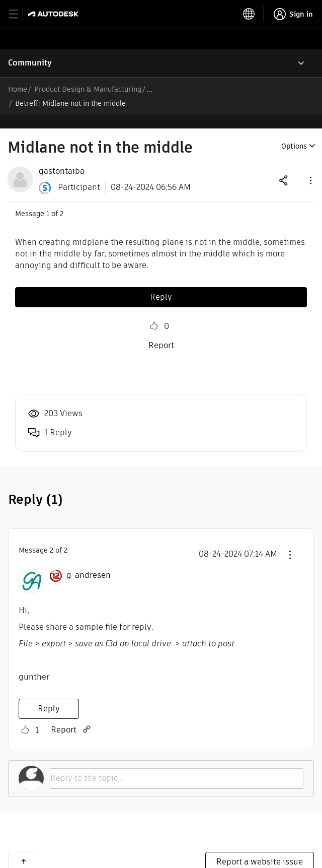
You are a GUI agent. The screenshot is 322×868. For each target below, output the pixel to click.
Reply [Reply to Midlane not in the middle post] (161, 283)
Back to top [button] (24, 847)
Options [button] (294, 132)
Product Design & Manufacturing (88, 89)
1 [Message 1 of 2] (48, 199)
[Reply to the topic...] (177, 764)
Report (161, 331)
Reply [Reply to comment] (49, 694)
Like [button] (154, 312)
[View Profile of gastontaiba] (62, 157)
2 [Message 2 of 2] (52, 536)
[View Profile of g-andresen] (89, 561)
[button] (310, 166)
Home (18, 89)
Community (30, 63)
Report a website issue (260, 848)
